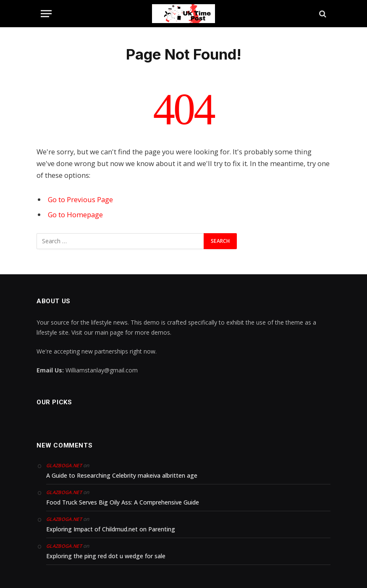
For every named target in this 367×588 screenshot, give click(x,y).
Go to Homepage (75, 215)
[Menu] (46, 14)
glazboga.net (64, 465)
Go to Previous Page (80, 199)
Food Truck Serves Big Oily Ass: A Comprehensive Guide (123, 502)
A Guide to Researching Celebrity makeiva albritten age (122, 475)
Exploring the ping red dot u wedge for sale (106, 556)
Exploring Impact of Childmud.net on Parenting (111, 529)
